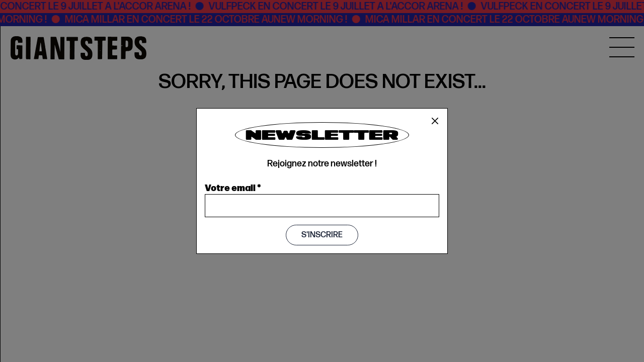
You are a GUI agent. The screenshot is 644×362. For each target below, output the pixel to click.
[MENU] (622, 47)
